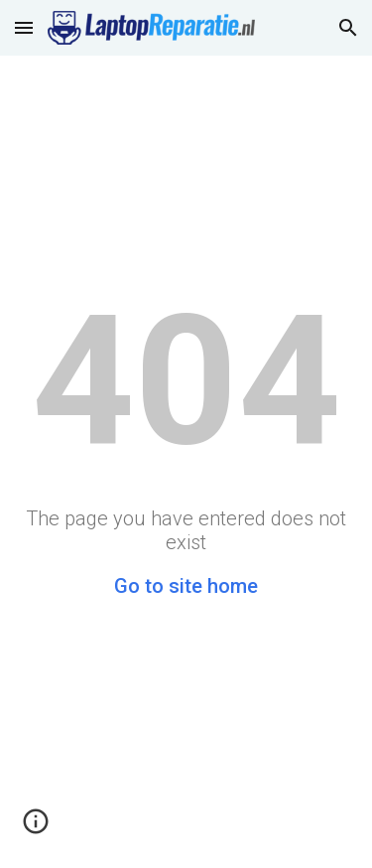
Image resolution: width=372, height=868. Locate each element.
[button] (24, 27)
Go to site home (186, 586)
